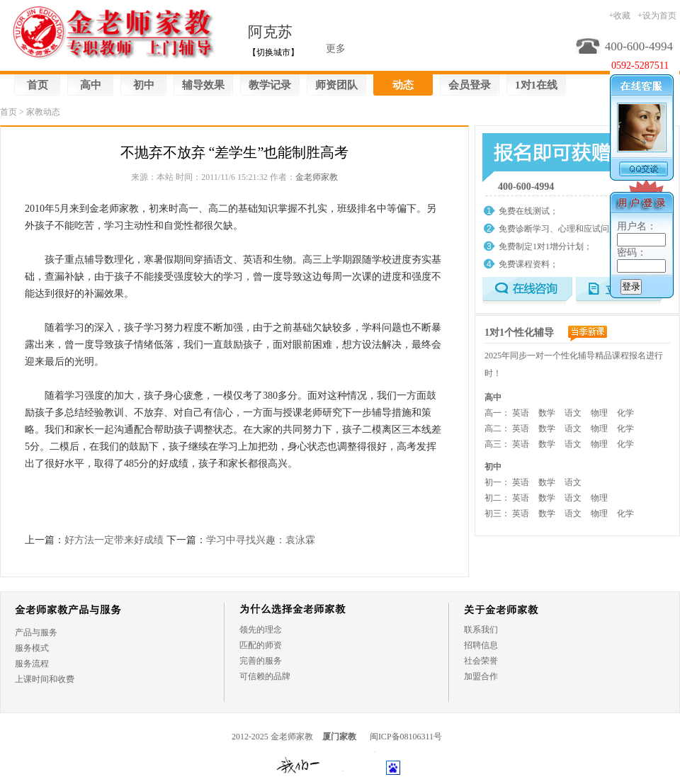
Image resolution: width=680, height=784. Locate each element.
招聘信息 (481, 645)
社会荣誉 (481, 661)
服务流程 (32, 664)
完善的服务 (261, 661)
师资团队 (336, 85)
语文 (573, 413)
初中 (144, 85)
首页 (38, 85)
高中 (91, 85)
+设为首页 (657, 16)
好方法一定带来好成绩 (114, 540)
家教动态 (43, 112)
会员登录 (470, 85)
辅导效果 (203, 85)
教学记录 (270, 85)
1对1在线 (536, 85)
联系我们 (481, 630)
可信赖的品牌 (265, 676)
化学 (625, 413)
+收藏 (619, 16)
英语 (521, 413)
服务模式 (32, 648)
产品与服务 (36, 632)
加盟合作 (481, 676)
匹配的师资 (261, 645)
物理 (599, 413)
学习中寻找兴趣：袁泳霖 (261, 540)
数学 (547, 413)
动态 (403, 85)
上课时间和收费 (45, 679)
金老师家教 (317, 177)
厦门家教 (339, 737)
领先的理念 (261, 630)
